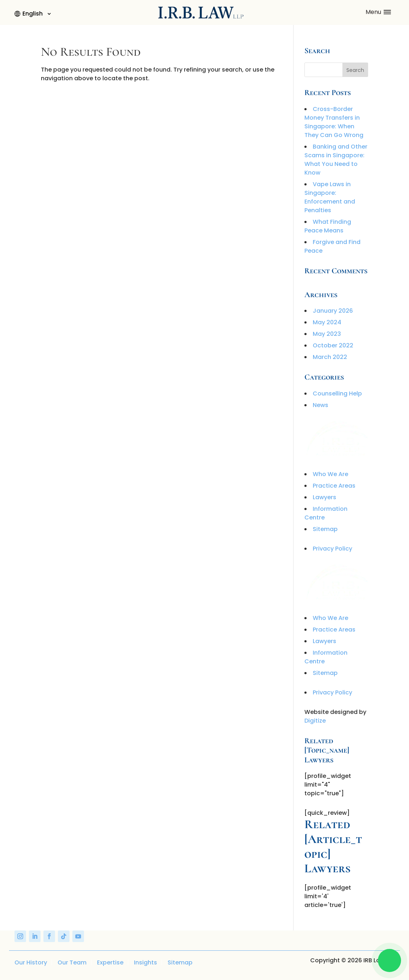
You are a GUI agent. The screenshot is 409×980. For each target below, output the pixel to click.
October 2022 (333, 345)
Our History (31, 962)
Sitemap (325, 529)
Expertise (110, 962)
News (321, 405)
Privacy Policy (332, 549)
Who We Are (330, 474)
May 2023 (327, 334)
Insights (146, 962)
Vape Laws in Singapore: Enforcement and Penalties (330, 197)
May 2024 (327, 322)
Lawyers (324, 497)
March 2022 (330, 357)
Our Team (72, 962)
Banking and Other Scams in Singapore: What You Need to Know (336, 160)
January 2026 (333, 311)
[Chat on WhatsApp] (389, 960)
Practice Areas (334, 486)
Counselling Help (337, 393)
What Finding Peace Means (328, 226)
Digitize (315, 721)
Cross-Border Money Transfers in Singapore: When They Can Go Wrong (334, 122)
